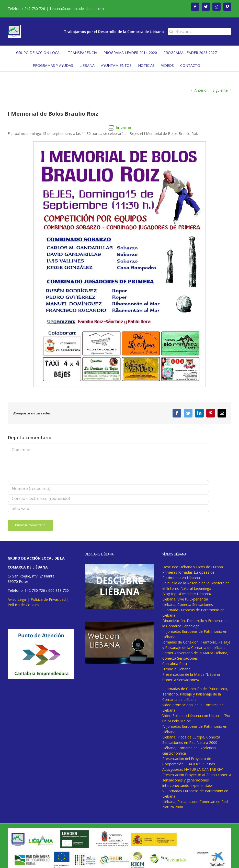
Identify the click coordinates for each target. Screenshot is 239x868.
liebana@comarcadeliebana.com (77, 9)
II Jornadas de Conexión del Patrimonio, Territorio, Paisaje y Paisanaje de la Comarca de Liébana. (195, 694)
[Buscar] (171, 32)
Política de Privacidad (48, 599)
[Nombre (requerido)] (108, 488)
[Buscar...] (200, 32)
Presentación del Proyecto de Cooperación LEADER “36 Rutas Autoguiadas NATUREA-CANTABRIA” (193, 764)
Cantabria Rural (175, 664)
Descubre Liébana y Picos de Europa (193, 567)
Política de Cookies (23, 605)
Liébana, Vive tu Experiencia (185, 599)
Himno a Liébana (176, 669)
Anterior (201, 90)
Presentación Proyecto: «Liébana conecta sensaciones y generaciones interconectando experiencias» (197, 780)
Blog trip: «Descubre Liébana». (187, 594)
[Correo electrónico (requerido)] (108, 498)
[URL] (108, 508)
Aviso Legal (17, 599)
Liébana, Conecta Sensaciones (188, 604)
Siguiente (220, 90)
